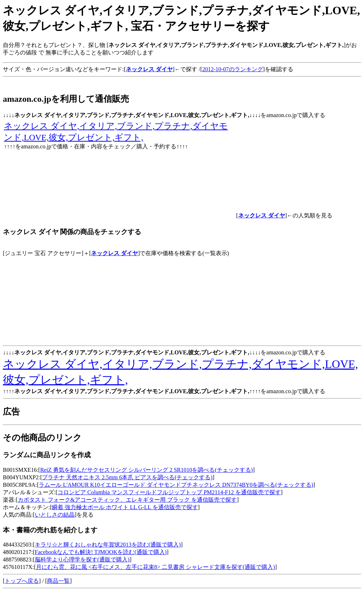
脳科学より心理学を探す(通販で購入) (82, 560)
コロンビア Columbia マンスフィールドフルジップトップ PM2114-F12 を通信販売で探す (169, 492)
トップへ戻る (22, 581)
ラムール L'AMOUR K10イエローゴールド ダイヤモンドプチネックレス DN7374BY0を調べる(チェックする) (176, 485)
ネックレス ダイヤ (114, 253)
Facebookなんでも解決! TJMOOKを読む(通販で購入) (101, 552)
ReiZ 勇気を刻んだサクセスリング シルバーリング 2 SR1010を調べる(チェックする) (146, 470)
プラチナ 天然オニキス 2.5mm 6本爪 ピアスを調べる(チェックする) (127, 477)
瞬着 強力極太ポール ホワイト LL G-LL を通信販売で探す (125, 507)
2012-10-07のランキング (233, 69)
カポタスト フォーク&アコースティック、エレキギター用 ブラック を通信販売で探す (127, 500)
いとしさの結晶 (55, 515)
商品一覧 (58, 581)
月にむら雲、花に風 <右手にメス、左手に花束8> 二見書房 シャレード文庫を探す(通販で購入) (156, 567)
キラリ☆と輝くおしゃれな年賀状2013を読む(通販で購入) (108, 545)
